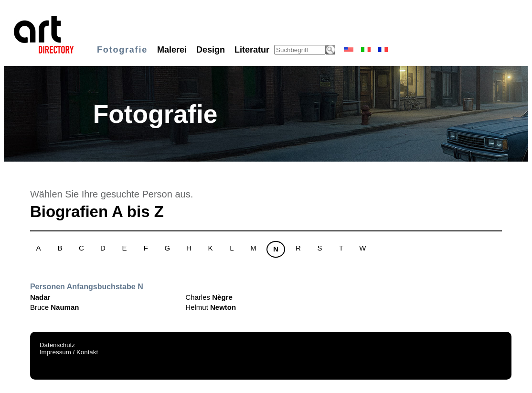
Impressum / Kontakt (69, 352)
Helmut (211, 307)
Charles (209, 297)
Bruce (55, 307)
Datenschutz (57, 345)
